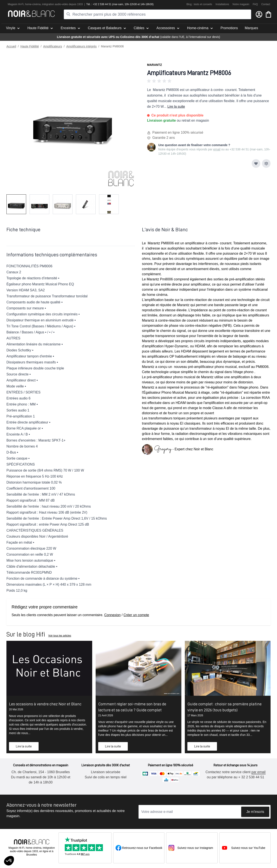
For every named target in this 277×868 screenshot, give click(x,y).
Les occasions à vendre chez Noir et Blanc (45, 704)
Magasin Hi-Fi (16, 4)
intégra (46, 4)
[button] (209, 81)
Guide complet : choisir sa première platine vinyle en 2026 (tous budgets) (224, 707)
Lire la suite (176, 107)
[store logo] (31, 14)
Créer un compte (136, 615)
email (217, 149)
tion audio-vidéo (59, 4)
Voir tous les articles (60, 636)
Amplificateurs (53, 46)
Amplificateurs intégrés (81, 46)
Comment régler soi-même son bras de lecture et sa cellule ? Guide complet (132, 707)
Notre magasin (241, 4)
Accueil (11, 46)
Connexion (112, 615)
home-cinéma (33, 4)
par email (259, 772)
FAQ (255, 4)
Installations (222, 4)
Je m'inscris (255, 812)
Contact (266, 4)
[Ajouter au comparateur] (266, 163)
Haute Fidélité (30, 46)
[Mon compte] (259, 14)
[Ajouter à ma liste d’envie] (256, 163)
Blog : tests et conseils (199, 4)
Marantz (154, 65)
